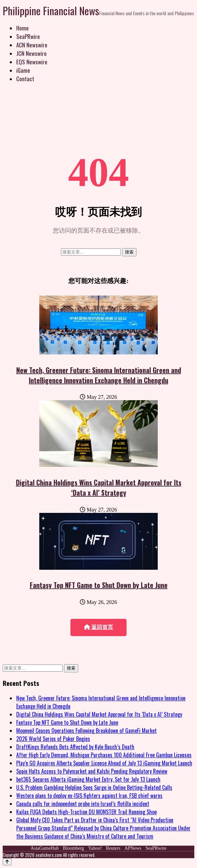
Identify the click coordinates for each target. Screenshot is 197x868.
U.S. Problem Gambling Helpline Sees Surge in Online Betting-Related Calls (94, 787)
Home (23, 28)
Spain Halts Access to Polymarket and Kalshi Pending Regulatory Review (92, 771)
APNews (133, 848)
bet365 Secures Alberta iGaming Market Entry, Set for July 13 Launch (88, 779)
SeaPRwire (28, 36)
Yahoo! (95, 848)
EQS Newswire (32, 62)
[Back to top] (7, 862)
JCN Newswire (31, 53)
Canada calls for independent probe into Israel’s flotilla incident (83, 804)
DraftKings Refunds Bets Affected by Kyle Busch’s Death (75, 747)
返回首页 (98, 627)
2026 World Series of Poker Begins (53, 739)
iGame (23, 70)
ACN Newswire (32, 45)
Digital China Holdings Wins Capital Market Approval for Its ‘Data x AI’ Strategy (99, 487)
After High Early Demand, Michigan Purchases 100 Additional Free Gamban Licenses (104, 755)
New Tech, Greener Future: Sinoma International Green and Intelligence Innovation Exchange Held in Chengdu (99, 375)
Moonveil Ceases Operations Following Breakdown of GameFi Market (86, 731)
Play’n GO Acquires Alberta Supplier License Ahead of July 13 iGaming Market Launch (104, 763)
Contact (25, 79)
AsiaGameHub (45, 848)
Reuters (113, 848)
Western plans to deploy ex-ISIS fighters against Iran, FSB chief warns (89, 796)
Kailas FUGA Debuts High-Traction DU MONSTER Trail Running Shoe (86, 812)
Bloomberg (74, 848)
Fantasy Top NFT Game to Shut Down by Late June (99, 585)
